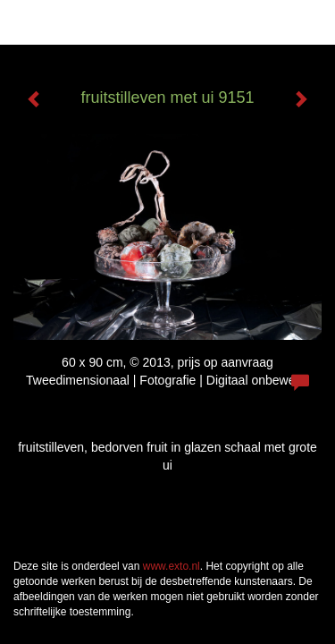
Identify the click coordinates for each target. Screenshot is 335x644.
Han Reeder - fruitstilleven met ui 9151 (128, 22)
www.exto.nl (172, 566)
